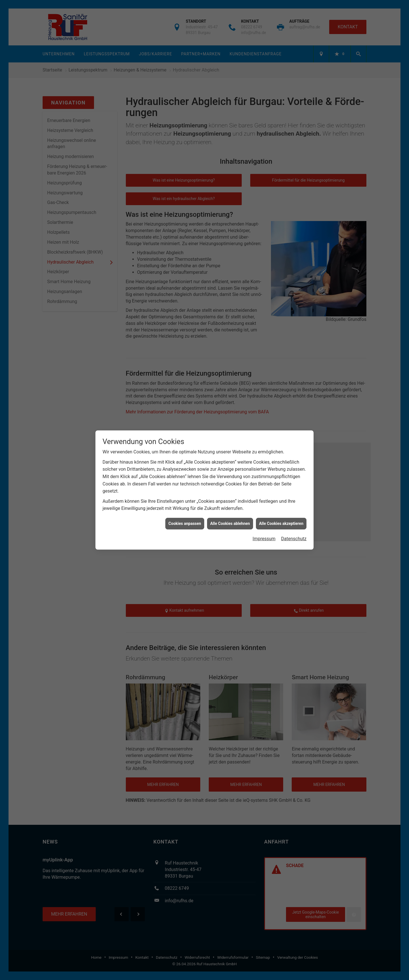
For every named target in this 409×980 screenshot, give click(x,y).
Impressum (264, 528)
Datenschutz (294, 528)
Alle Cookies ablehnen (230, 513)
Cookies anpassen (185, 513)
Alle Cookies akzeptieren (281, 513)
